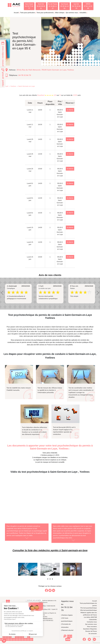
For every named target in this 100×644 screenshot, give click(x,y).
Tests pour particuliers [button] (28, 13)
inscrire (52, 329)
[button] (2, 293)
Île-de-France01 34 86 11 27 (53, 6)
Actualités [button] (83, 13)
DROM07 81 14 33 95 (88, 6)
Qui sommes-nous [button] (72, 13)
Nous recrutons (92, 627)
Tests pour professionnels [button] (45, 13)
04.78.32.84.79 (13, 331)
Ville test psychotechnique (88, 610)
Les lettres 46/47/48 (90, 617)
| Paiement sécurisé (67, 630)
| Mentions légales (67, 615)
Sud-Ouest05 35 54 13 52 (64, 6)
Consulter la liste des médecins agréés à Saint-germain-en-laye (50, 550)
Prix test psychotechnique (89, 608)
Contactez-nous (92, 622)
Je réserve (70, 110)
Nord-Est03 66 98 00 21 (41, 6)
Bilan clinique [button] (60, 13)
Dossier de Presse (91, 631)
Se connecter (93, 634)
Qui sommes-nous (91, 624)
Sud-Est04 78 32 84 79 (76, 6)
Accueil (16, 13)
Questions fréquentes (90, 629)
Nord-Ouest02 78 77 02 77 (29, 6)
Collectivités (93, 620)
